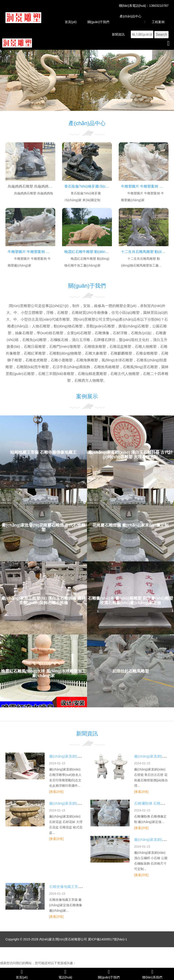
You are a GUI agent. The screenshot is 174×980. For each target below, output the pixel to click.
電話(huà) (65, 974)
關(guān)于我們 (98, 22)
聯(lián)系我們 (152, 974)
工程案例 (158, 22)
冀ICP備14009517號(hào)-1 (108, 939)
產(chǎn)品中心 (130, 16)
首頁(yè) (71, 22)
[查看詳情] (56, 792)
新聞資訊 (118, 34)
